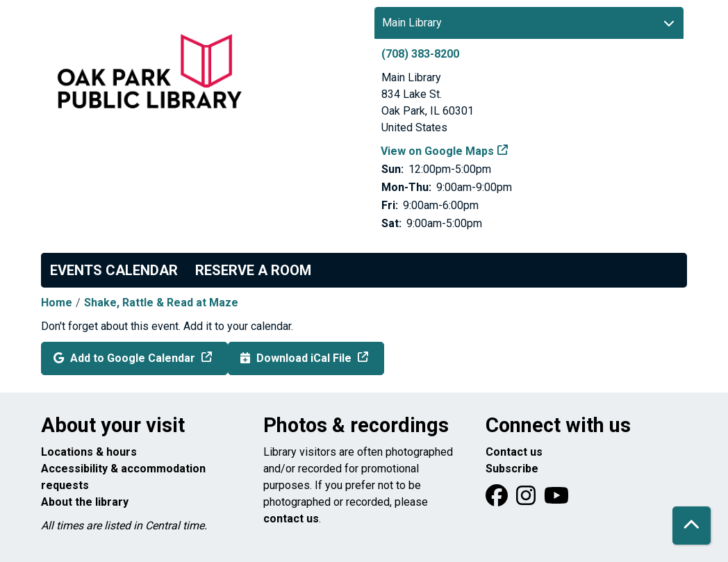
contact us (291, 519)
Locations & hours (89, 452)
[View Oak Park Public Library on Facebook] (498, 500)
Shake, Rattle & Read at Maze (161, 303)
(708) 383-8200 (420, 54)
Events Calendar (114, 270)
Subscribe (512, 469)
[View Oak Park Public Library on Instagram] (527, 500)
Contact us (514, 452)
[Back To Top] (692, 526)
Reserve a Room (253, 270)
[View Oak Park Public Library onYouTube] (556, 500)
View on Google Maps (438, 151)
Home (57, 303)
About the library (85, 502)
